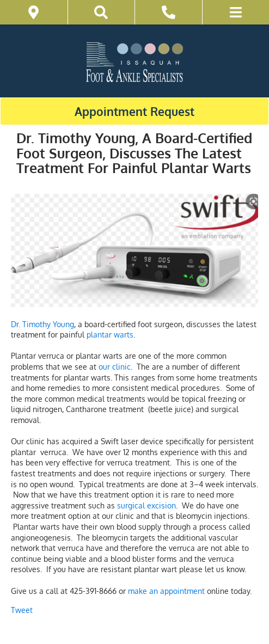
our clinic (115, 367)
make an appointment (166, 591)
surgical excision (146, 505)
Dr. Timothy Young (42, 324)
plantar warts (110, 335)
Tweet (22, 610)
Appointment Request (134, 111)
